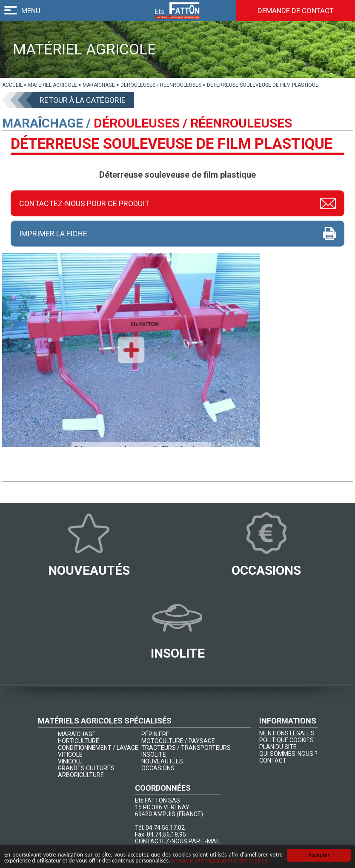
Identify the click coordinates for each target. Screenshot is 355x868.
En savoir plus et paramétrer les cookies (219, 861)
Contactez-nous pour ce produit (84, 203)
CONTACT (273, 760)
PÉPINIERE (155, 734)
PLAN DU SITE (278, 747)
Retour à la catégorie (83, 100)
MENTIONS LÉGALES (287, 733)
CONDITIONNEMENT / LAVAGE (98, 748)
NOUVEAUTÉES (162, 761)
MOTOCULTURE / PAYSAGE (178, 741)
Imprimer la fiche (53, 234)
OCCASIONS (158, 768)
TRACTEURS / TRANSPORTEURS (186, 748)
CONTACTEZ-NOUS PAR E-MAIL (178, 841)
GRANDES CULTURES (86, 768)
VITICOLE (70, 755)
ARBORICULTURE (81, 775)
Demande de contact (296, 11)
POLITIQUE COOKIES (286, 740)
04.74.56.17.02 (165, 828)
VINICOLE (70, 761)
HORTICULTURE (79, 741)
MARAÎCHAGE (77, 734)
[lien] (12, 85)
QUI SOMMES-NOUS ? (288, 754)
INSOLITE (154, 755)
